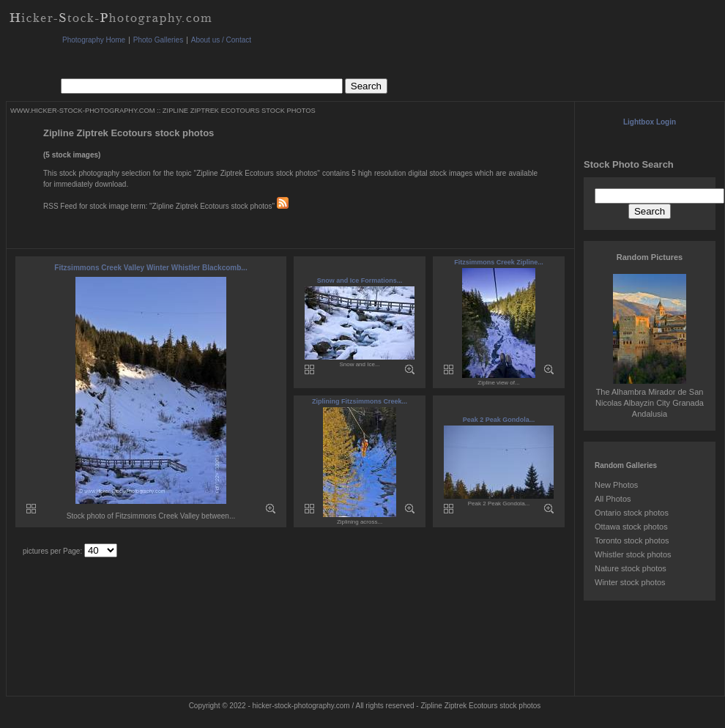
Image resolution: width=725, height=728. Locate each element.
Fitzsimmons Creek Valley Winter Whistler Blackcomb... (150, 268)
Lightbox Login (650, 122)
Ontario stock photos (632, 513)
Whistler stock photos (633, 554)
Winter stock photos (630, 582)
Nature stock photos (631, 568)
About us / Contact (221, 40)
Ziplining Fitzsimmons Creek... (360, 401)
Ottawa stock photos (631, 527)
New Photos (616, 485)
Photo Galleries (158, 40)
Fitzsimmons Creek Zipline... (499, 262)
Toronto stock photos (632, 541)
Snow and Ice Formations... (360, 281)
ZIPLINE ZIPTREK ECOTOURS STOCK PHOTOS (239, 111)
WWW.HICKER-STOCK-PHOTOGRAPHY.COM (82, 111)
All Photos (613, 499)
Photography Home (94, 40)
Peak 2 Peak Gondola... (499, 420)
